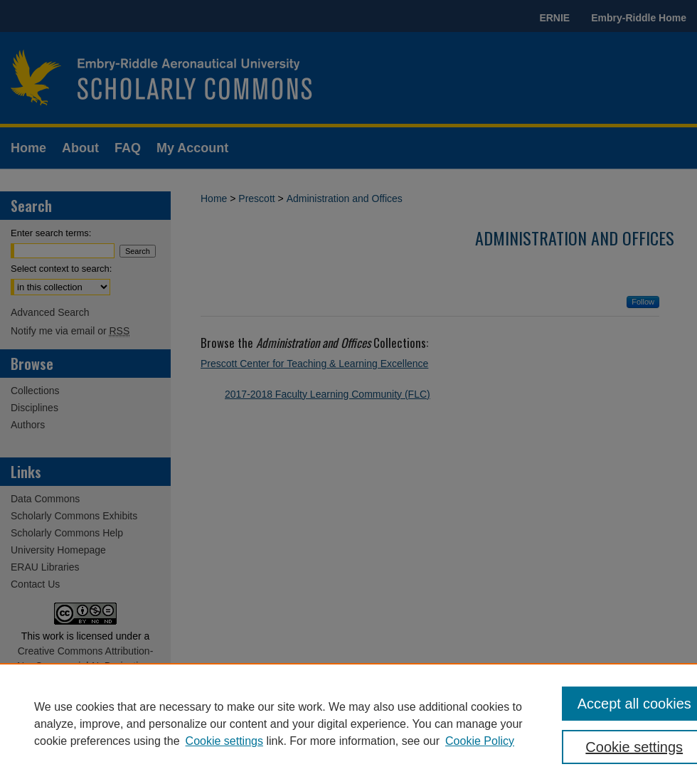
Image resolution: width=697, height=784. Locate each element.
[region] (348, 724)
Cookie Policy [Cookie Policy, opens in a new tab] (480, 741)
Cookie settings (224, 741)
